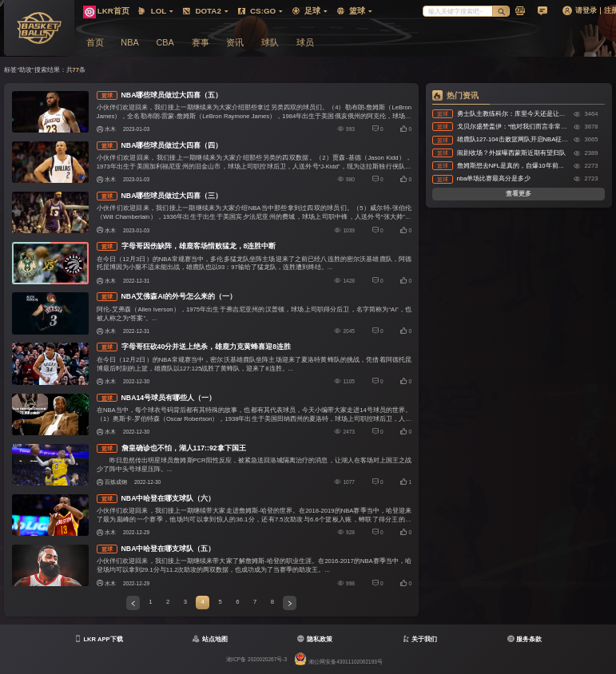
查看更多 (519, 194)
